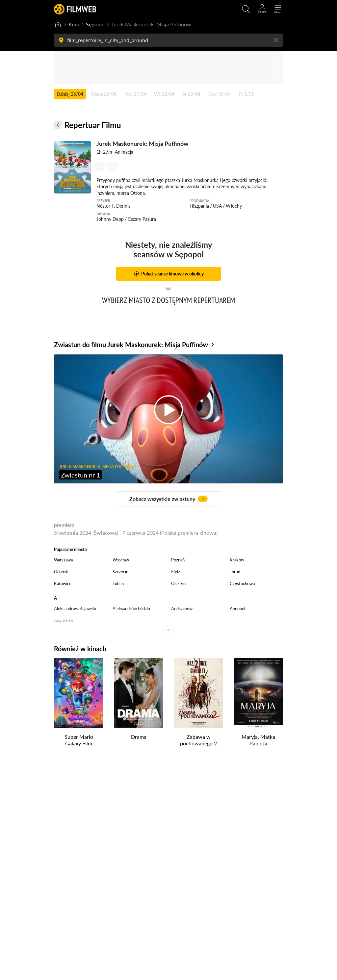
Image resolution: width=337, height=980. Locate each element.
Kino (74, 24)
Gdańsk (61, 572)
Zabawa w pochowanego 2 (198, 740)
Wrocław (121, 560)
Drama (139, 736)
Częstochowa (242, 583)
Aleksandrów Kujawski (75, 608)
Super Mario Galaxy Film (79, 740)
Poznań (178, 560)
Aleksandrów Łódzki (131, 608)
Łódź (176, 572)
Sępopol (95, 24)
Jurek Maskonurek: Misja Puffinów (142, 143)
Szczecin (120, 572)
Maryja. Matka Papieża (258, 740)
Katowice (63, 583)
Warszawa (63, 560)
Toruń (235, 572)
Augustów (64, 620)
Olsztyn (178, 583)
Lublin (118, 583)
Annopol (237, 608)
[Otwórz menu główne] (278, 9)
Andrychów (182, 608)
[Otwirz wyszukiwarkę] (246, 9)
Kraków (237, 560)
